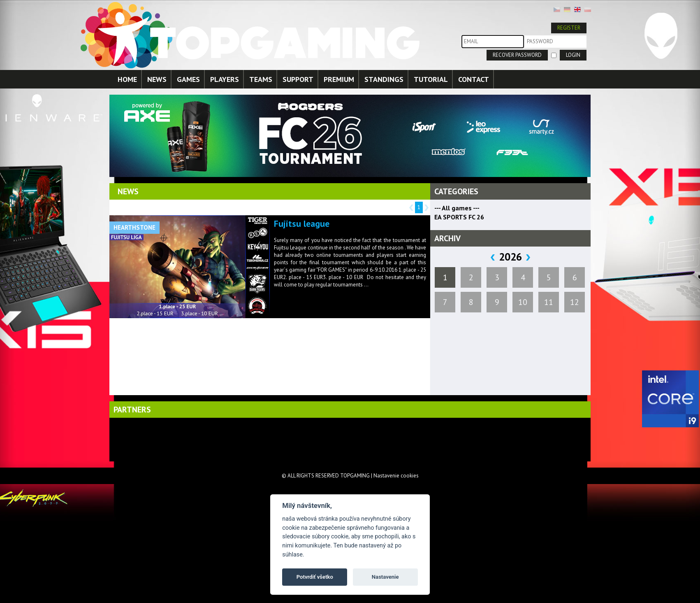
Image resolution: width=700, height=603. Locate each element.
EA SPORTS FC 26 (459, 217)
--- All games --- (457, 208)
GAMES (188, 79)
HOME (127, 79)
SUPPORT (298, 79)
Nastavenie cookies (396, 476)
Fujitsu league (302, 224)
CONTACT (474, 79)
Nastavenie (385, 577)
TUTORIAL (431, 79)
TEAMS (261, 79)
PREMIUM (339, 79)
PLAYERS (225, 79)
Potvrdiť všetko (315, 577)
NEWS (157, 79)
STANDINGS (384, 79)
